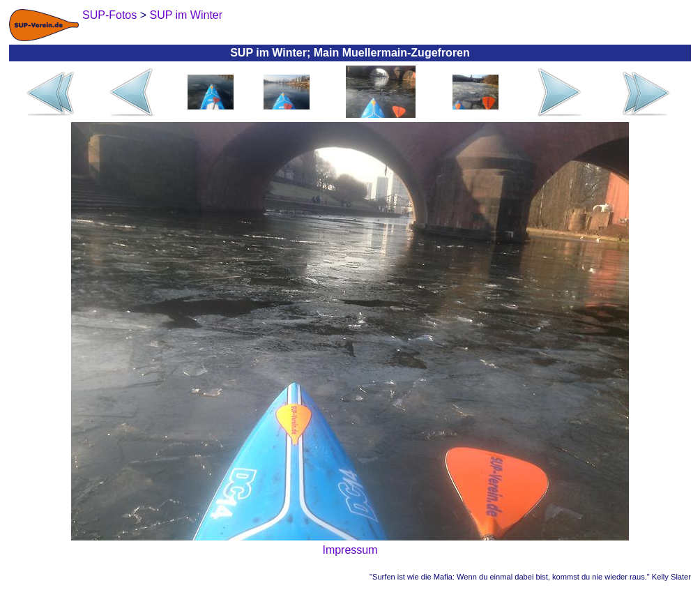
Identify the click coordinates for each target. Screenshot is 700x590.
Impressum (350, 550)
